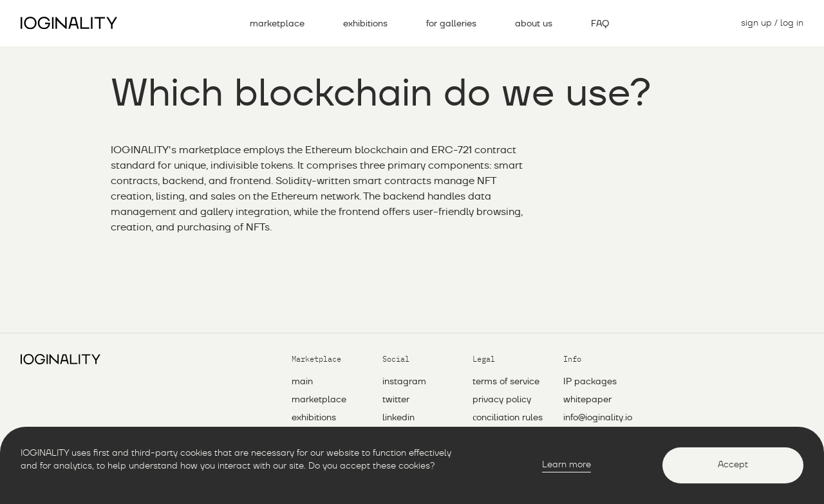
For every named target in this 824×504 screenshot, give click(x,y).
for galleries (451, 24)
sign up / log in (772, 23)
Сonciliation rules (508, 418)
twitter (396, 400)
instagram (404, 382)
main (302, 382)
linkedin (398, 418)
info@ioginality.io (598, 418)
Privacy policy (502, 400)
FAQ (600, 24)
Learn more (566, 465)
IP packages (590, 382)
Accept (733, 465)
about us (534, 24)
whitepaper (587, 400)
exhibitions (365, 24)
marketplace (277, 24)
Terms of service (506, 382)
